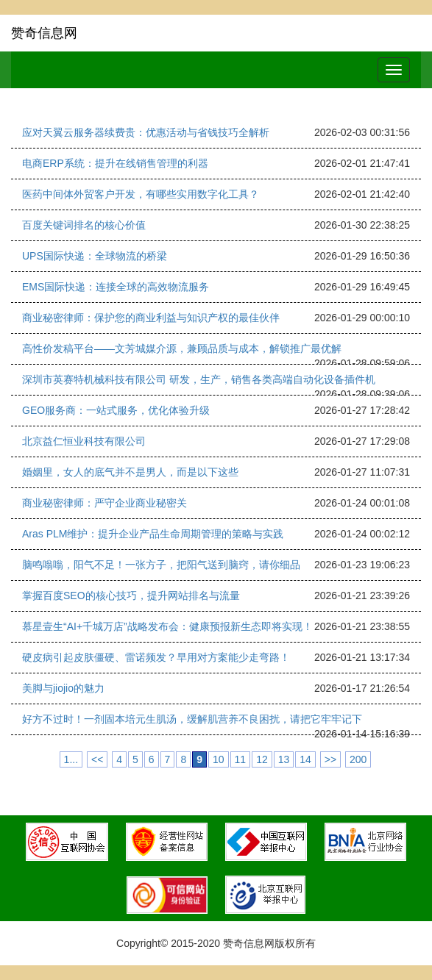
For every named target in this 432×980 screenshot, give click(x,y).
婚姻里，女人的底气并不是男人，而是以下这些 (130, 472)
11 (241, 759)
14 (305, 759)
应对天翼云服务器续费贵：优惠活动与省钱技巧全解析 (146, 132)
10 (219, 759)
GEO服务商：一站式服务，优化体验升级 (116, 410)
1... (71, 759)
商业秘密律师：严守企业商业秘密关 (105, 503)
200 (358, 759)
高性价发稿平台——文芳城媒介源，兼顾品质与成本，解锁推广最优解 (182, 348)
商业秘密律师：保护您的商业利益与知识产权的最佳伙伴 (151, 318)
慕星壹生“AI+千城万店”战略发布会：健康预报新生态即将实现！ (167, 626)
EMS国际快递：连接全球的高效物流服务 (116, 287)
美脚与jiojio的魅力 (63, 688)
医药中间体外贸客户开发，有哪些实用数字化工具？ (141, 194)
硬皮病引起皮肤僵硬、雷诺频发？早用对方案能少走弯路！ (156, 657)
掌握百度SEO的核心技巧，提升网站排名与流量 (131, 595)
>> (330, 759)
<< (97, 759)
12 (262, 759)
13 (284, 759)
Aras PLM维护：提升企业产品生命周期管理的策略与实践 (153, 534)
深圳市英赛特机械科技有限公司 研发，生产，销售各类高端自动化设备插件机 (199, 379)
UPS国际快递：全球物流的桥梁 (95, 256)
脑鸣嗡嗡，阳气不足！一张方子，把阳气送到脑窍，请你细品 (161, 565)
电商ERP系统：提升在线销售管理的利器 (115, 163)
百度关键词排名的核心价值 (84, 225)
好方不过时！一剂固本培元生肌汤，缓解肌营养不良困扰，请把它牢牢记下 (192, 719)
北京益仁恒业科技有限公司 (84, 441)
